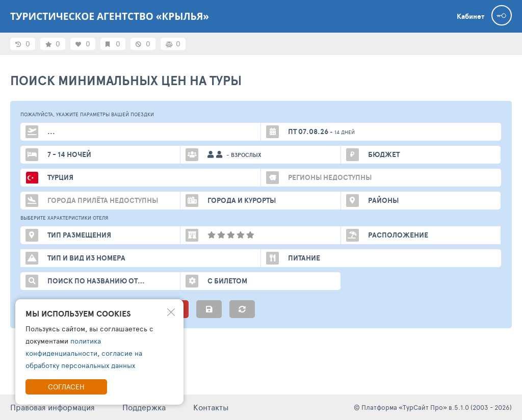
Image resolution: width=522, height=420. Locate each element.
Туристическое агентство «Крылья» (110, 16)
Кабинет (471, 16)
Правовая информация (53, 407)
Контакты (211, 407)
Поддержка (144, 407)
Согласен (66, 387)
